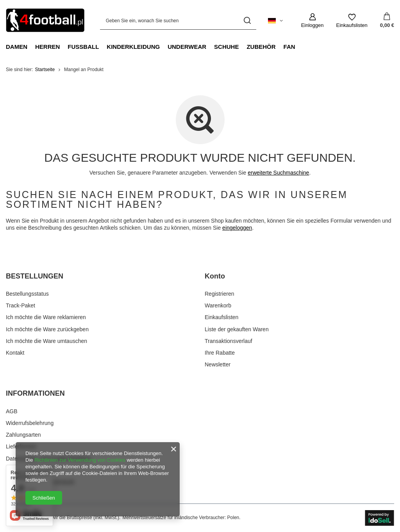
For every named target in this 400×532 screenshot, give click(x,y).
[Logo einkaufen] (45, 21)
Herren (47, 47)
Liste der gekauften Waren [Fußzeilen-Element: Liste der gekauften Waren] (237, 329)
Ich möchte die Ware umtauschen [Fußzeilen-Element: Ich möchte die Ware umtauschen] (46, 341)
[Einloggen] (312, 21)
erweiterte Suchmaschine (278, 173)
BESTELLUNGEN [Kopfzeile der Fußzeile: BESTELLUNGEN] (35, 276)
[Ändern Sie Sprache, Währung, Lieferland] (275, 21)
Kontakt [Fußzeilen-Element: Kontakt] (15, 353)
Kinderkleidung (133, 47)
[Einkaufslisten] (352, 21)
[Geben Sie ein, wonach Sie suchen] (178, 21)
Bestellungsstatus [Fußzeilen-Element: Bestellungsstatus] (27, 294)
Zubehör (261, 47)
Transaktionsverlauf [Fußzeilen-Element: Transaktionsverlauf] (229, 341)
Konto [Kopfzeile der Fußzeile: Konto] (215, 276)
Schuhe (226, 47)
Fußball (83, 47)
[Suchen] (247, 21)
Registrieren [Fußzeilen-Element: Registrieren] (219, 294)
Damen (17, 47)
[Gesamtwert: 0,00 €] (387, 21)
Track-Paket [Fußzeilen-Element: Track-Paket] (21, 305)
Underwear (187, 47)
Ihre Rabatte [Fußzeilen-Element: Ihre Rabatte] (220, 353)
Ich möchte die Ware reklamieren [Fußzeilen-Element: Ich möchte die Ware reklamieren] (46, 317)
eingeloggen (237, 228)
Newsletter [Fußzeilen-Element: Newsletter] (218, 364)
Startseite (45, 70)
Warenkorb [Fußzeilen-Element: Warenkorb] (218, 305)
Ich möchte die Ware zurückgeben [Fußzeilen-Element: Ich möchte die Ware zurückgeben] (47, 329)
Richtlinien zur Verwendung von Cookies (80, 460)
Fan (289, 47)
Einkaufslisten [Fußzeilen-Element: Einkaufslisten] (221, 317)
